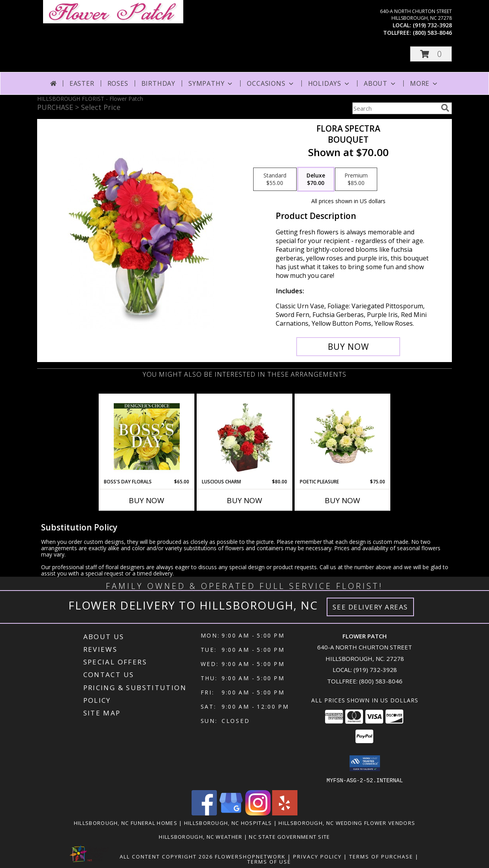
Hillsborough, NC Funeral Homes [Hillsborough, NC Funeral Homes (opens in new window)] (126, 823)
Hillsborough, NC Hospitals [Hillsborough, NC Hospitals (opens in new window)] (228, 823)
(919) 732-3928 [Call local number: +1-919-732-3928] (432, 25)
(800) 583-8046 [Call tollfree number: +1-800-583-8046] (432, 33)
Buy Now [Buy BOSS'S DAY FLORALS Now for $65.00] (147, 500)
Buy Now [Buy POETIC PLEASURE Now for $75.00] (342, 500)
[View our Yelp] (285, 813)
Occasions (271, 83)
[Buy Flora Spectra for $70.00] (348, 347)
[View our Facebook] (204, 813)
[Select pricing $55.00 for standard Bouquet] (275, 179)
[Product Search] (395, 108)
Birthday (158, 83)
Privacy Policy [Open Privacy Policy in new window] (317, 856)
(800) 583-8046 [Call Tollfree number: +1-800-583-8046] (381, 681)
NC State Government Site (289, 836)
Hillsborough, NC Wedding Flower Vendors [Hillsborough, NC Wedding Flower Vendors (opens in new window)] (347, 823)
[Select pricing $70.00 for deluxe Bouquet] (316, 179)
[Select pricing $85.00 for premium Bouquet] (356, 179)
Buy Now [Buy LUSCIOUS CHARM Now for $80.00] (244, 500)
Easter (82, 83)
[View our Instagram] (258, 813)
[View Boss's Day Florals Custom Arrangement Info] (147, 436)
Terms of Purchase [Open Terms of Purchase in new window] (381, 856)
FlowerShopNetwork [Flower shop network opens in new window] (250, 856)
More (424, 83)
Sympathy (211, 83)
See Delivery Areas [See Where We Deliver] (370, 607)
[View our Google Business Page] (231, 813)
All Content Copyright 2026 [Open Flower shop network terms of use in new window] (166, 856)
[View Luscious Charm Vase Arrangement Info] (245, 436)
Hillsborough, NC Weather (200, 836)
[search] (445, 108)
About (380, 83)
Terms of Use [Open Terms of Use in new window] (269, 861)
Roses (118, 83)
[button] (431, 54)
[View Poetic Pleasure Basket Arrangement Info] (343, 436)
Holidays (329, 83)
